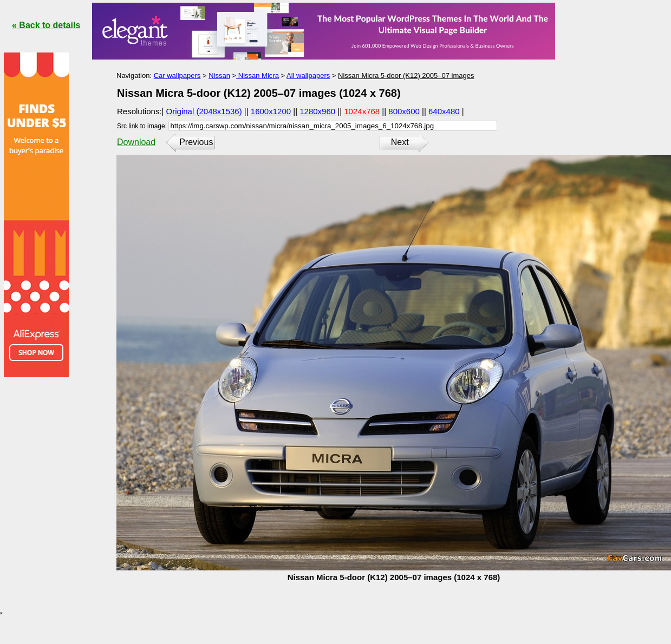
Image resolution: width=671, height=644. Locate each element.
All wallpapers (308, 75)
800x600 (404, 111)
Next (400, 142)
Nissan (219, 75)
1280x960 (317, 111)
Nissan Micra (258, 75)
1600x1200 (271, 111)
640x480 (444, 111)
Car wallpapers (177, 75)
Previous (196, 142)
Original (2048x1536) (204, 111)
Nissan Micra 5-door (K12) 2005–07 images (406, 75)
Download (136, 142)
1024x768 (362, 111)
